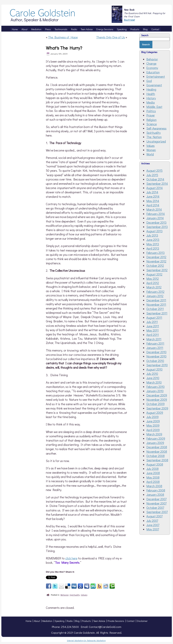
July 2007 (152, 521)
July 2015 (152, 175)
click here (71, 558)
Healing (151, 89)
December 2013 (156, 223)
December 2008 (157, 447)
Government (154, 85)
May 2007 (153, 529)
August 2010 (154, 369)
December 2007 (156, 499)
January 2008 (155, 495)
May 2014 (153, 201)
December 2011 (156, 300)
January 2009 (155, 443)
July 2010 (152, 374)
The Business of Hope (63, 37)
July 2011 (152, 322)
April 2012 (153, 283)
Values (84, 595)
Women (151, 150)
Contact (131, 621)
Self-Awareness (156, 128)
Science (152, 124)
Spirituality (75, 595)
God (149, 81)
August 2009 (155, 413)
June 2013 (153, 240)
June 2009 (153, 421)
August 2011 (154, 318)
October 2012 (155, 266)
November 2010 (156, 356)
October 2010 (155, 361)
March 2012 (154, 287)
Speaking (60, 621)
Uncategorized (156, 141)
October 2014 (155, 179)
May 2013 (153, 244)
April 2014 (153, 205)
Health (151, 94)
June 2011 (153, 326)
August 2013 (154, 231)
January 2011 (155, 348)
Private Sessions (116, 621)
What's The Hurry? (64, 48)
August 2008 (155, 464)
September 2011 (157, 313)
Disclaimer (142, 621)
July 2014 (152, 192)
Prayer (151, 115)
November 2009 (157, 400)
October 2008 (155, 456)
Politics (151, 111)
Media (150, 102)
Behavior (65, 595)
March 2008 (154, 486)
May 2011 (152, 330)
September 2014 (157, 184)
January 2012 (155, 296)
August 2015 (154, 171)
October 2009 (155, 404)
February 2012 (155, 292)
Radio (70, 621)
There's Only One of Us (111, 37)
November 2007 (156, 503)
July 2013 (152, 235)
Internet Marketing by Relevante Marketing (86, 640)
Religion (151, 120)
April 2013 (153, 248)
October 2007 (155, 508)
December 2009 (157, 395)
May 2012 (153, 279)
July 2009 (152, 417)
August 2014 (155, 188)
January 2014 (155, 218)
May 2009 (153, 425)
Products (86, 621)
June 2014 (153, 196)
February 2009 (156, 438)
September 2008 (157, 460)
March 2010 (154, 382)
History (151, 98)
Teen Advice (99, 621)
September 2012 (157, 270)
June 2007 (153, 525)
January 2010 (155, 391)
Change (151, 63)
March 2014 (154, 209)
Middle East (154, 107)
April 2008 (153, 482)
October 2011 (155, 309)
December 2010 (156, 352)
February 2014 (156, 214)
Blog (77, 621)
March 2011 (154, 339)
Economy (152, 68)
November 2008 (157, 452)
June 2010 (153, 378)
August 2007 (154, 516)
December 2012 (156, 257)
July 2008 (152, 469)
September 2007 (157, 512)
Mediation (47, 621)
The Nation (154, 137)
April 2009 (153, 430)
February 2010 (155, 387)
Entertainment (156, 77)
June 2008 (153, 473)
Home (29, 621)
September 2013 (157, 227)
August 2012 (154, 274)
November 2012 (156, 261)
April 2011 (153, 335)
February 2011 (155, 343)
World (150, 154)
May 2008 (153, 477)
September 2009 (157, 408)
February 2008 (156, 490)
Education (153, 72)
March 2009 (154, 434)
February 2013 (155, 253)
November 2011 (156, 305)
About (37, 621)
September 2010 (157, 365)
